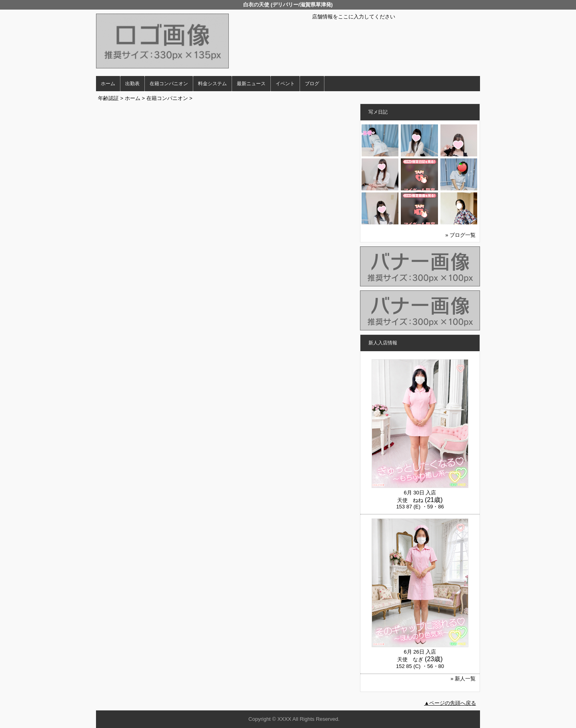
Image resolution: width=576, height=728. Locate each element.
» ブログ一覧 (460, 235)
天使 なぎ (410, 659)
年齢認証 (108, 98)
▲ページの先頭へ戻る (450, 703)
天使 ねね (410, 500)
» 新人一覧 (463, 679)
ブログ (312, 84)
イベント (285, 84)
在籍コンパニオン (169, 84)
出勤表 (132, 84)
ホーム (108, 84)
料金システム (212, 84)
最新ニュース (251, 84)
